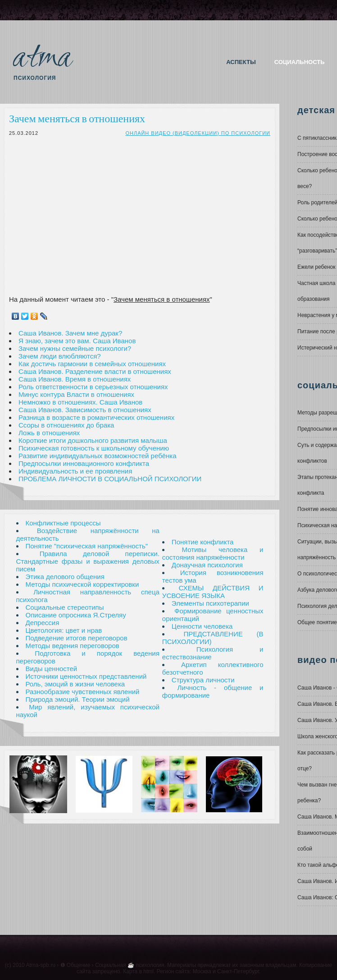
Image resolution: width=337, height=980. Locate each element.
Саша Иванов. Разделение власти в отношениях (95, 371)
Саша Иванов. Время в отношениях (75, 379)
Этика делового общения (65, 577)
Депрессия (43, 623)
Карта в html (138, 971)
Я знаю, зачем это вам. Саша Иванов (77, 341)
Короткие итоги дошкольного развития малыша (93, 440)
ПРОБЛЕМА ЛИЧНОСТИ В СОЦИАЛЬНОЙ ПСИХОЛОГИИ (110, 479)
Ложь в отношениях (49, 433)
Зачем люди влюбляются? (60, 356)
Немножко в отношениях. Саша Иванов (80, 402)
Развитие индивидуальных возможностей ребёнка (98, 456)
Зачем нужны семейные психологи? (75, 348)
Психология (35, 78)
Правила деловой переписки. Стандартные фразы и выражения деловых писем (88, 561)
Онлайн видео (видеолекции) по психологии (198, 133)
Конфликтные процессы (63, 523)
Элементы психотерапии (210, 603)
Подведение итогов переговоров (77, 638)
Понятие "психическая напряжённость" (87, 546)
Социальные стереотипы (65, 607)
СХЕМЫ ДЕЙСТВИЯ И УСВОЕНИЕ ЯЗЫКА (213, 592)
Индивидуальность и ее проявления (75, 471)
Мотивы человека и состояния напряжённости (213, 553)
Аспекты (241, 62)
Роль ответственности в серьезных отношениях (93, 387)
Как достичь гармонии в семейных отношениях (92, 364)
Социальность (300, 62)
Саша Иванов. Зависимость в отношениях (85, 410)
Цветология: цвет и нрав (64, 630)
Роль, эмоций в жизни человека (75, 684)
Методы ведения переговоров (73, 646)
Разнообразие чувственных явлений (83, 692)
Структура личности (203, 680)
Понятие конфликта (203, 542)
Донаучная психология (207, 565)
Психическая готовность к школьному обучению (94, 448)
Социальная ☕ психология (130, 965)
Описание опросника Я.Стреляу (76, 615)
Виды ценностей (52, 669)
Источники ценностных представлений (86, 676)
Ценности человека (202, 626)
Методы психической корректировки (82, 584)
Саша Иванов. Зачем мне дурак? (70, 333)
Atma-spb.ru (40, 965)
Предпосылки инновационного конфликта (84, 463)
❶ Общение (75, 965)
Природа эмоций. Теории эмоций (78, 699)
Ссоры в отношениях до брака (66, 425)
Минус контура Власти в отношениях (76, 394)
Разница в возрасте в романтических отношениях (96, 417)
